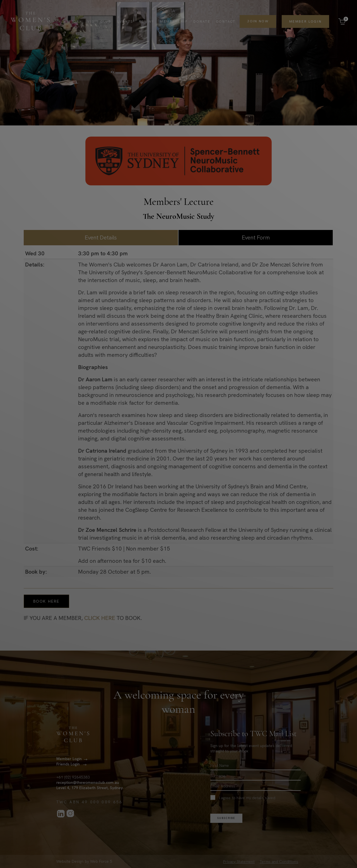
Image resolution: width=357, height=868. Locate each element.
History (73, 21)
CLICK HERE (100, 618)
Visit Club (99, 21)
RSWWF (146, 21)
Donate (202, 21)
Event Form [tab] (256, 237)
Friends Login (69, 764)
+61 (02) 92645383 (73, 777)
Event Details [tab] (101, 237)
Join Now (257, 21)
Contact (225, 21)
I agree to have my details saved (243, 798)
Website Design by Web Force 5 (84, 862)
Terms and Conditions (279, 862)
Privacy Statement (239, 862)
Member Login (305, 21)
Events (125, 21)
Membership (174, 21)
